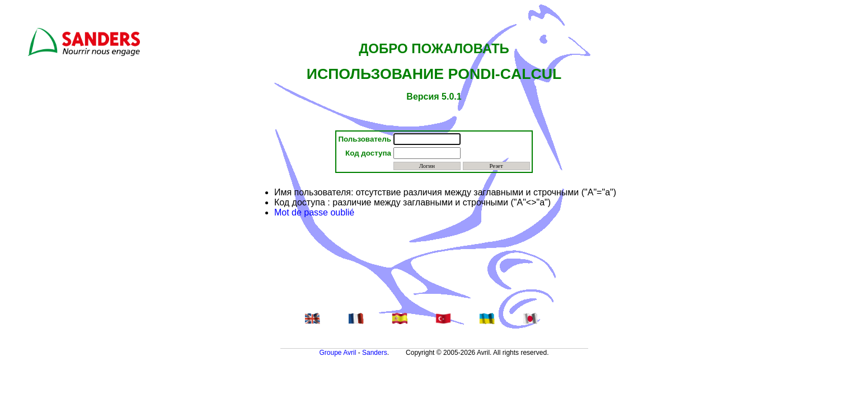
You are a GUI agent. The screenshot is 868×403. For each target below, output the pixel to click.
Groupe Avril (338, 353)
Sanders (375, 353)
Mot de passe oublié (314, 212)
